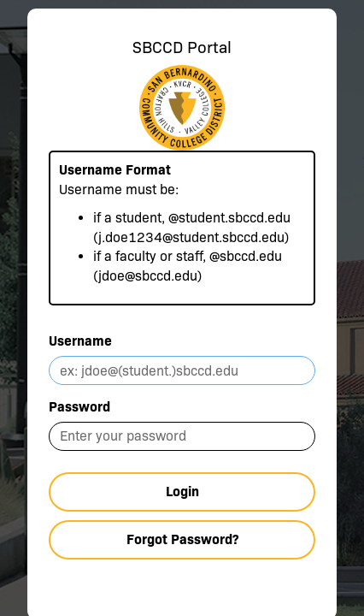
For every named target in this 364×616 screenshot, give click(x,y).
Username (80, 341)
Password (79, 407)
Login (182, 492)
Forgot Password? (182, 539)
